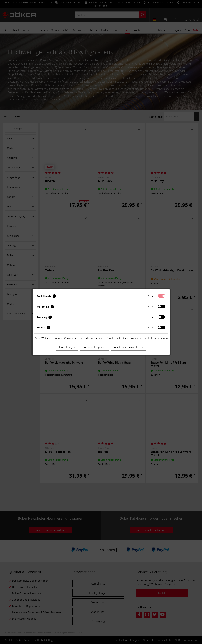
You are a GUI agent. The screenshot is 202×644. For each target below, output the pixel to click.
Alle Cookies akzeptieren (129, 347)
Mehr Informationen (156, 338)
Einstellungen (67, 347)
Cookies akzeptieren (95, 347)
